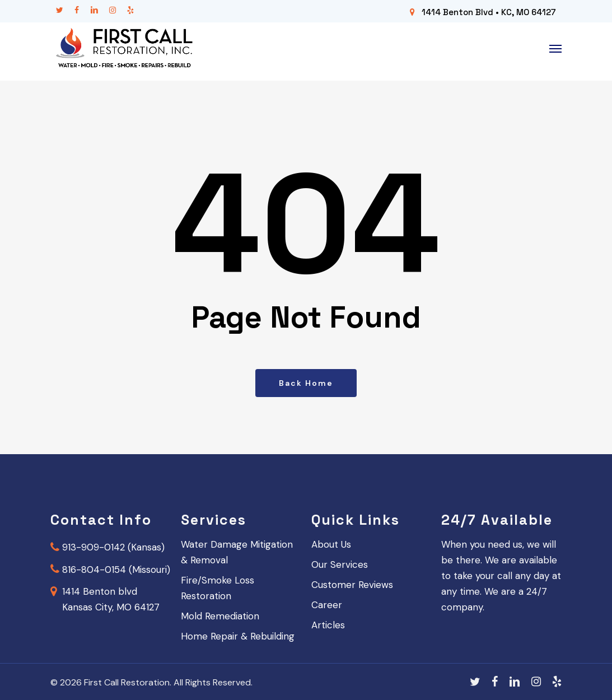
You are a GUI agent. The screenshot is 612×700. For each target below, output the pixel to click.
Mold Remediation (220, 616)
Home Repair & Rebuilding (238, 636)
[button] (555, 49)
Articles (328, 625)
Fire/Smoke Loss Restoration (218, 588)
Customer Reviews (352, 585)
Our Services (340, 564)
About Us (331, 544)
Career (327, 605)
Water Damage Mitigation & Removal (237, 552)
